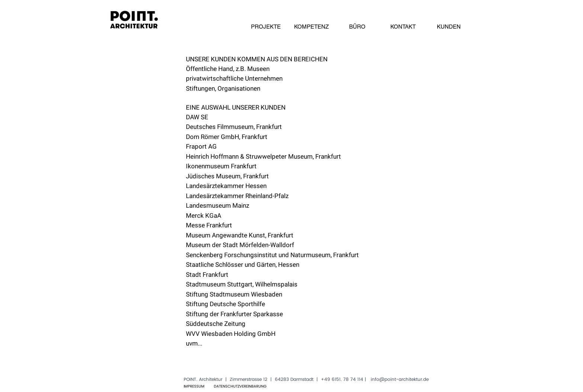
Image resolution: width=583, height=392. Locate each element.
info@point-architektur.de (400, 380)
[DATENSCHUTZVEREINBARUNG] (240, 386)
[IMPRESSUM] (194, 386)
